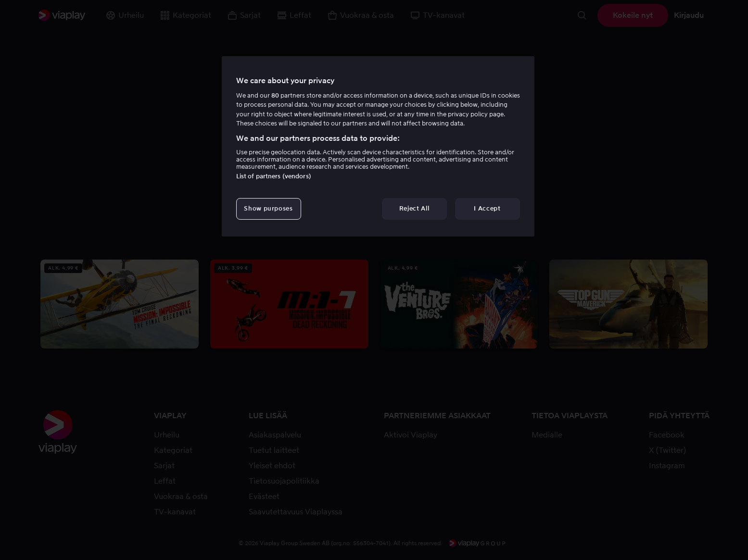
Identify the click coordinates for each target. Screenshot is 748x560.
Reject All (414, 208)
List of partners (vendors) (274, 176)
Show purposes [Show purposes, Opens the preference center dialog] (268, 208)
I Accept (487, 208)
